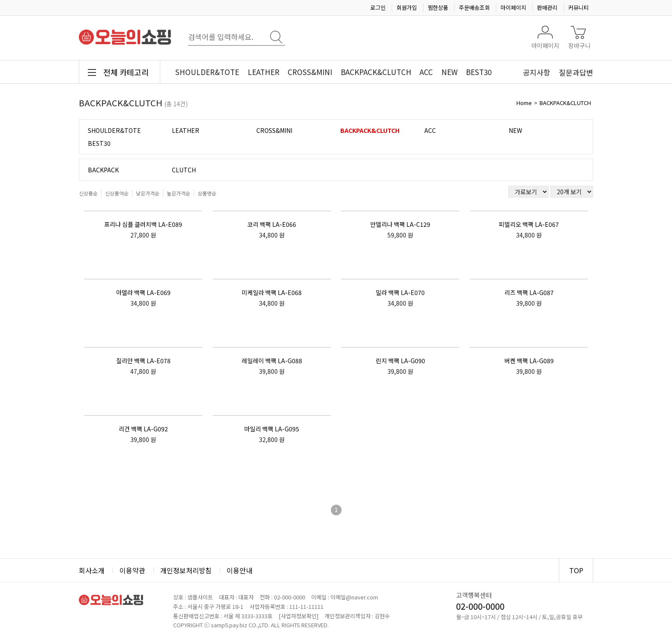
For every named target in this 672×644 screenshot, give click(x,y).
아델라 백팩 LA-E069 (143, 292)
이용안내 (240, 570)
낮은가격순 (148, 193)
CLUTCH (184, 170)
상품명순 (207, 193)
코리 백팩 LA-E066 (272, 224)
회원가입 (407, 8)
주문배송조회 (474, 8)
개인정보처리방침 (186, 570)
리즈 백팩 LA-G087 (529, 292)
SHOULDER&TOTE (207, 72)
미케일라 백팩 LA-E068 (272, 292)
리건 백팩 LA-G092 (143, 429)
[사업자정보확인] (298, 616)
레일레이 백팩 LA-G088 (272, 361)
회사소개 (92, 570)
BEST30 (479, 72)
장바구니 (579, 45)
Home (524, 103)
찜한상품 (438, 8)
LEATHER (264, 72)
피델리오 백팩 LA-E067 (529, 224)
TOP (576, 570)
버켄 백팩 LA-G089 (529, 361)
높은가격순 (178, 193)
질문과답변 (576, 72)
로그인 (378, 8)
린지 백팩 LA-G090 (400, 361)
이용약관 (132, 570)
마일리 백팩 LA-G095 (272, 429)
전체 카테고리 (126, 72)
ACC (426, 72)
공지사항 (537, 72)
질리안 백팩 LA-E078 (143, 361)
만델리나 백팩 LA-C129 (400, 224)
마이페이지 (513, 8)
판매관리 (547, 8)
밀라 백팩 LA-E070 (400, 292)
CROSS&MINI (310, 72)
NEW (450, 72)
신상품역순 (117, 193)
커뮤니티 (579, 8)
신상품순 (88, 193)
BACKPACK (103, 170)
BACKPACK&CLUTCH (376, 72)
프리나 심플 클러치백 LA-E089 (143, 224)
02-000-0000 (289, 597)
